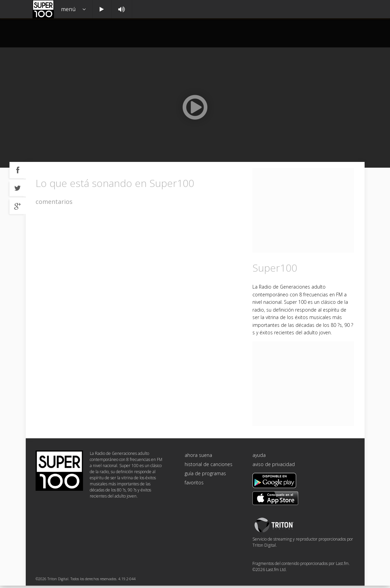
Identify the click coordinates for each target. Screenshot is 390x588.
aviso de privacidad (274, 467)
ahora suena (198, 458)
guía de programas (205, 476)
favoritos (194, 485)
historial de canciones (209, 467)
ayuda (259, 458)
